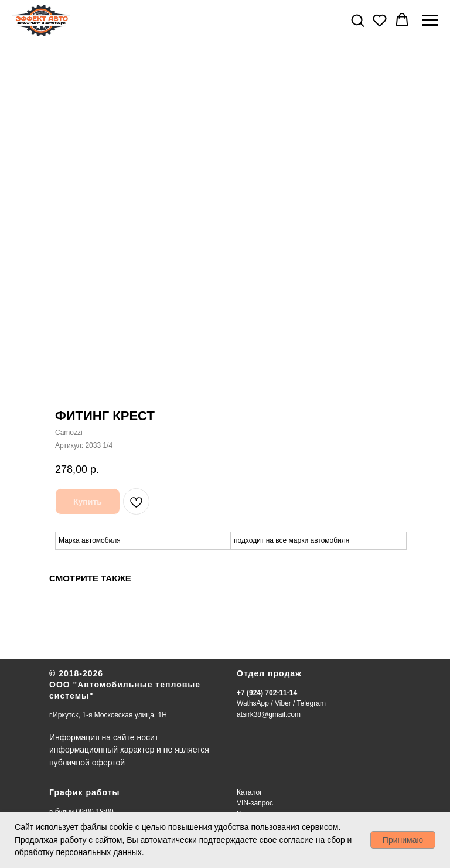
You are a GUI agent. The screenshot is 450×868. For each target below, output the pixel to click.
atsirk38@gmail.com (269, 714)
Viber (283, 703)
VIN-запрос (255, 803)
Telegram (311, 703)
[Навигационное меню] (430, 21)
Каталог (250, 792)
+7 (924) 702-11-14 (267, 693)
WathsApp (253, 703)
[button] (357, 20)
